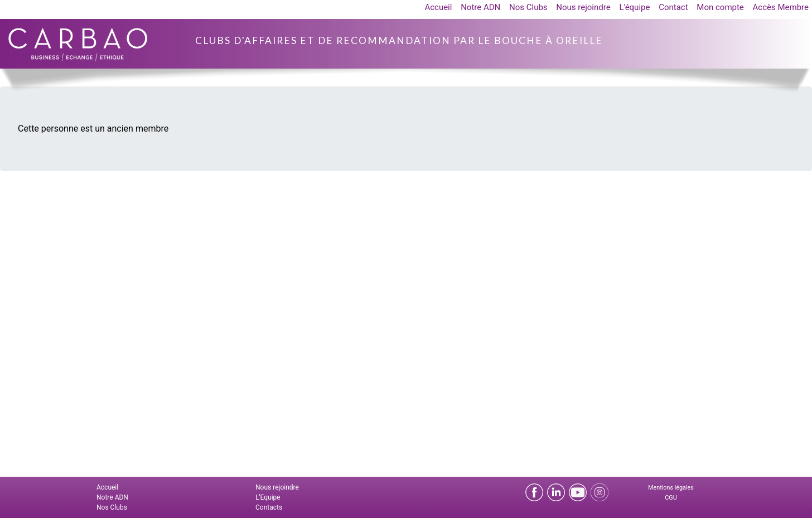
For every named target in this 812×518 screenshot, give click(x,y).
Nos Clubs (528, 7)
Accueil (438, 7)
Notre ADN (480, 7)
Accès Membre (781, 7)
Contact (673, 7)
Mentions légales (671, 488)
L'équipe (634, 7)
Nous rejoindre (583, 7)
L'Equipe (268, 497)
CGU (671, 498)
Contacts (269, 507)
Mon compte (720, 7)
